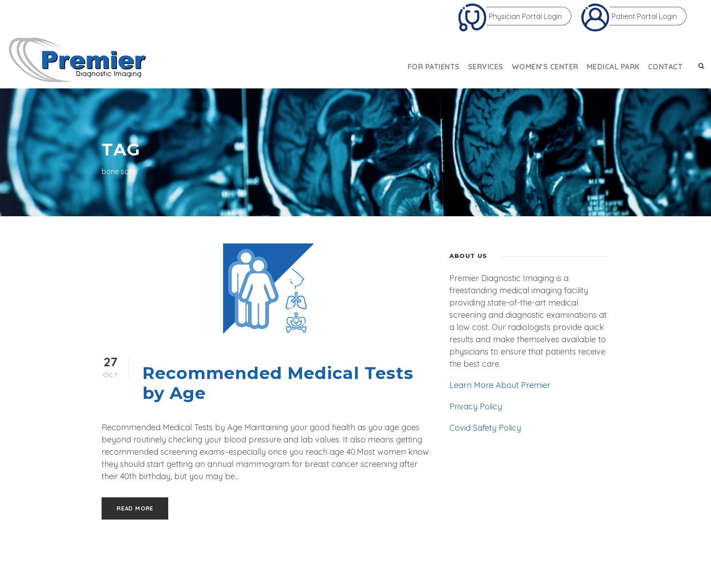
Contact (665, 67)
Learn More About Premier (500, 385)
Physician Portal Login (510, 16)
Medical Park (613, 67)
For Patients (434, 67)
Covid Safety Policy (485, 428)
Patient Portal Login (629, 16)
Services (486, 67)
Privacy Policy (476, 406)
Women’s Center (545, 67)
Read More (135, 508)
